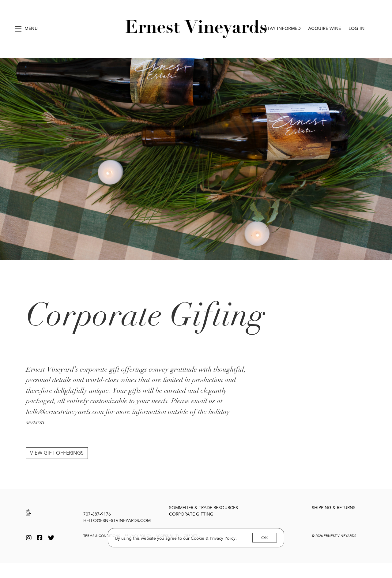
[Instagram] (29, 537)
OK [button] (265, 538)
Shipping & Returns (334, 507)
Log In (356, 29)
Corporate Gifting (191, 513)
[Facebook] (40, 537)
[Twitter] (51, 537)
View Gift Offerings (57, 452)
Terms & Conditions (102, 535)
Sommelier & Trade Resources (204, 507)
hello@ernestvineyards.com (117, 519)
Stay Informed (283, 29)
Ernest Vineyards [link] (196, 29)
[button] (26, 29)
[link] (213, 538)
